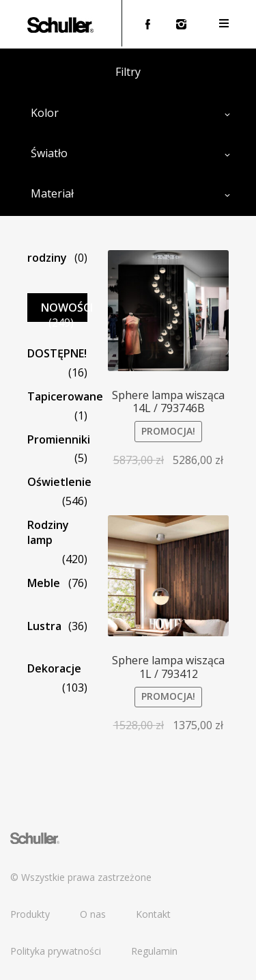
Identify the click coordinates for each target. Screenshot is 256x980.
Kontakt (153, 914)
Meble (44, 583)
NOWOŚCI (67, 308)
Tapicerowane (65, 396)
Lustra (44, 626)
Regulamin (154, 951)
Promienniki (59, 439)
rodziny (47, 258)
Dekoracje (54, 668)
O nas (93, 914)
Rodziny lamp (48, 533)
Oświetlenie (59, 482)
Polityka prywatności (56, 951)
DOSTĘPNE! (57, 353)
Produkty (30, 914)
